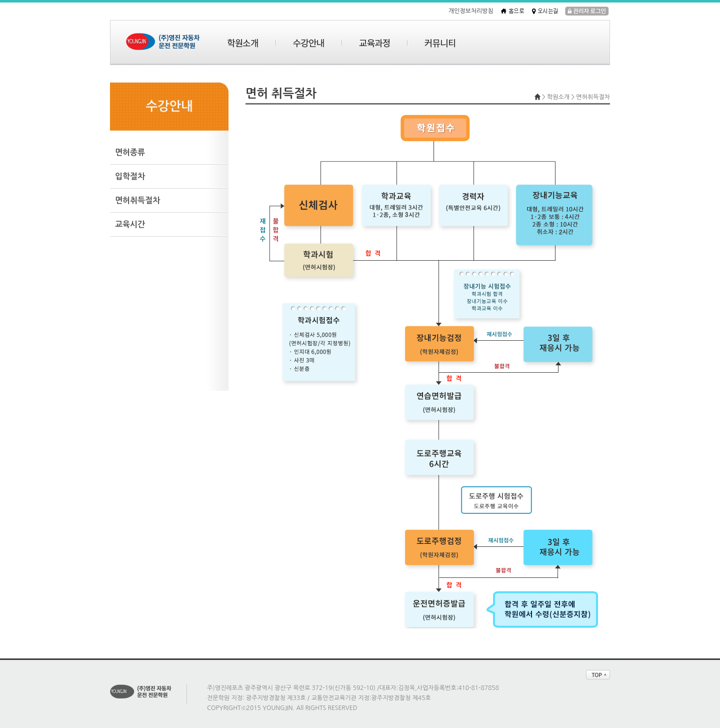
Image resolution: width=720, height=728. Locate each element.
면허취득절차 (137, 200)
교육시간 (130, 224)
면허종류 (130, 152)
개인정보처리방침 (471, 11)
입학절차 (130, 176)
